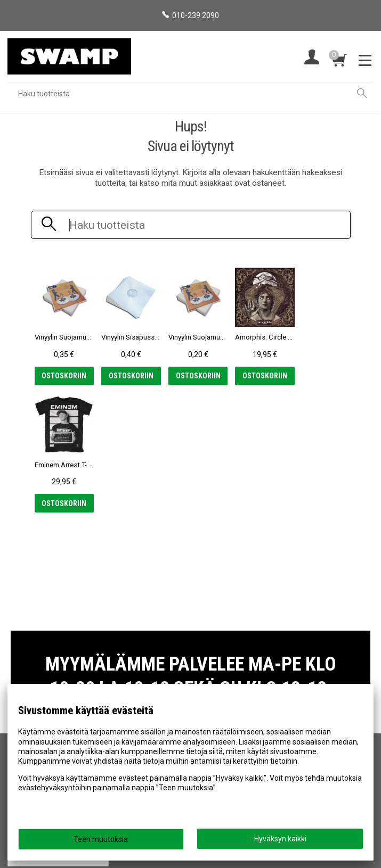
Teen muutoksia (101, 839)
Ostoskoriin (63, 376)
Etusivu (25, 654)
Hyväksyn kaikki (280, 839)
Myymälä (28, 669)
